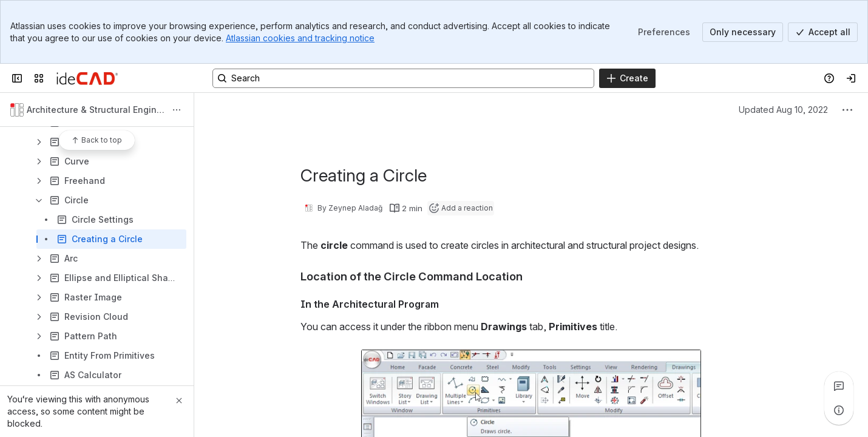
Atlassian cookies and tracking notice (300, 38)
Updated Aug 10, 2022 (783, 110)
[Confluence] (87, 78)
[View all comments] (839, 386)
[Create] (627, 78)
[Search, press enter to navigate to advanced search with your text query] (403, 78)
